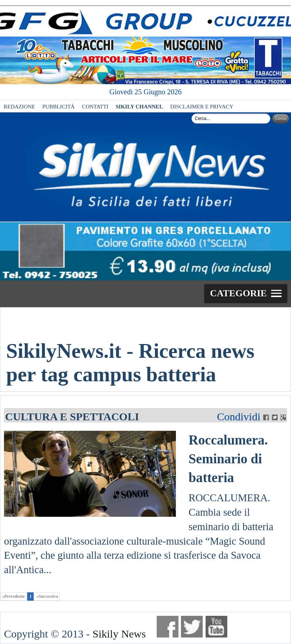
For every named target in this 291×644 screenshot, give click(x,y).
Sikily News (119, 634)
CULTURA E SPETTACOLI (72, 417)
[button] (246, 294)
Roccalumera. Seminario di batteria (228, 459)
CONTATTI (95, 106)
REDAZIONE (19, 106)
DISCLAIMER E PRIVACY (202, 106)
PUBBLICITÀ (58, 106)
